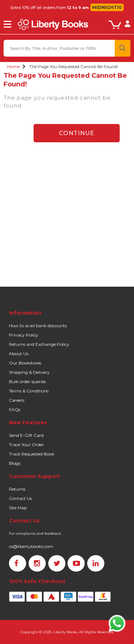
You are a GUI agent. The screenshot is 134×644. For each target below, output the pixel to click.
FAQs (15, 409)
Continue (77, 133)
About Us (19, 354)
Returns (17, 489)
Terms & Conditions (29, 391)
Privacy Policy (24, 335)
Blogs (15, 463)
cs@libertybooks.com (31, 546)
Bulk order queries (27, 381)
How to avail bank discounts (38, 326)
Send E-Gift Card (26, 435)
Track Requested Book (32, 454)
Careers (17, 400)
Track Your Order (26, 445)
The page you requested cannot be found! (74, 66)
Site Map (18, 508)
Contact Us (20, 498)
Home (13, 66)
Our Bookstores (25, 363)
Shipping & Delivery (29, 372)
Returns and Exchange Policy (39, 344)
